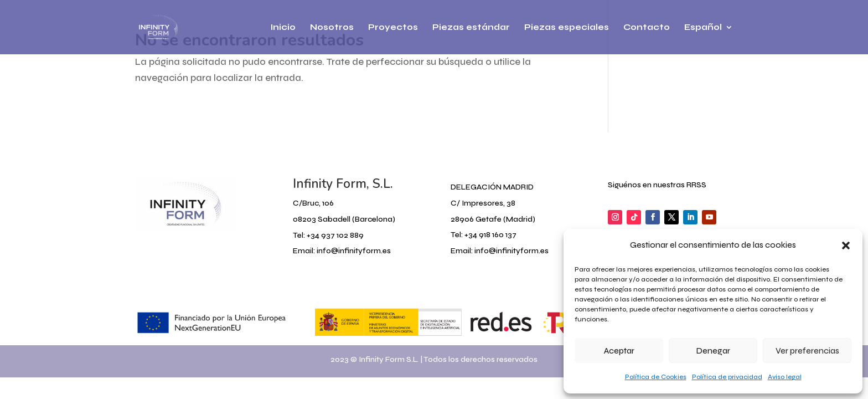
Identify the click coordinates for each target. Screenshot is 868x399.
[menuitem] (709, 39)
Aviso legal (785, 377)
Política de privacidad (727, 377)
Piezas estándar (471, 28)
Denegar (713, 351)
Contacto (647, 28)
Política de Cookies (656, 377)
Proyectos (393, 28)
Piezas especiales (567, 28)
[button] (846, 245)
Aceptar (619, 351)
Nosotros (332, 28)
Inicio (283, 28)
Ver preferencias (807, 351)
